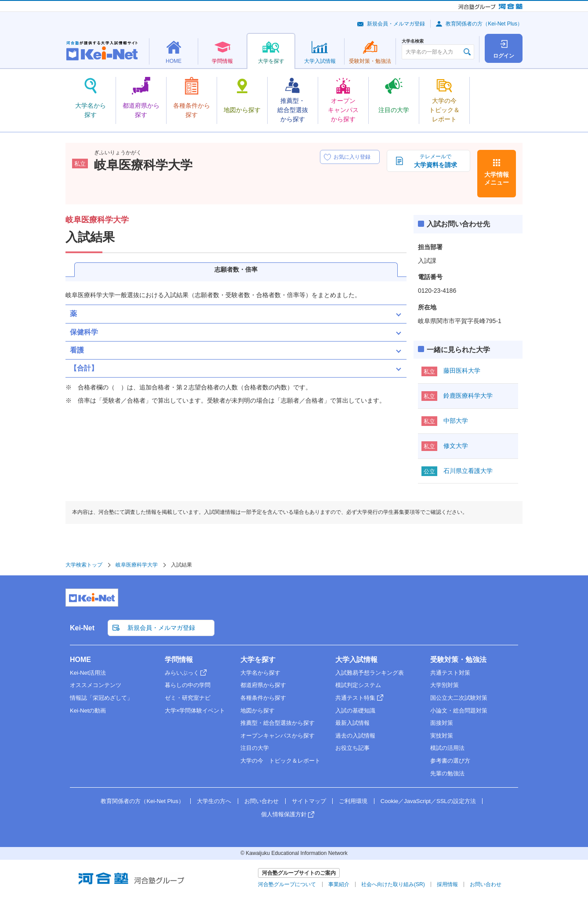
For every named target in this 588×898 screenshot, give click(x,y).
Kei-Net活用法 (88, 673)
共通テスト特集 (355, 698)
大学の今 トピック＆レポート (280, 761)
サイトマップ (309, 801)
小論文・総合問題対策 (459, 711)
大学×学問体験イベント (195, 711)
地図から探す (258, 711)
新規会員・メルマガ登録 (396, 24)
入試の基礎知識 (355, 711)
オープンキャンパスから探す (278, 736)
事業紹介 (339, 884)
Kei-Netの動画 (88, 711)
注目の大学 (255, 748)
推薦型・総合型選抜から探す (278, 723)
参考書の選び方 (450, 761)
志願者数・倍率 (236, 269)
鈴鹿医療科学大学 (468, 396)
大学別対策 (445, 685)
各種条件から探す (263, 698)
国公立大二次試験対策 (459, 698)
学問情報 (179, 660)
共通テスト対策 (450, 673)
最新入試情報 (352, 723)
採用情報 (447, 884)
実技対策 (442, 736)
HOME (80, 660)
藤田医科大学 (462, 371)
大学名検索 (413, 41)
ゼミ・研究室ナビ (188, 698)
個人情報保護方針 (284, 814)
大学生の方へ (214, 801)
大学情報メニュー (497, 178)
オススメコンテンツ (96, 685)
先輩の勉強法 (447, 773)
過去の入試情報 (355, 736)
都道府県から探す (263, 685)
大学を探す (258, 660)
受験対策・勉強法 (458, 660)
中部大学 (456, 421)
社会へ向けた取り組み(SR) (393, 884)
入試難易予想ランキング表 (370, 673)
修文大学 (456, 446)
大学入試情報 (356, 660)
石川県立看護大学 (468, 471)
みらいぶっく (182, 673)
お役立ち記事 (352, 748)
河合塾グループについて (287, 884)
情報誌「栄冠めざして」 (101, 698)
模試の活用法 (447, 748)
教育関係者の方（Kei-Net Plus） (484, 24)
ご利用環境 (353, 801)
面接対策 (442, 723)
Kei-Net (82, 628)
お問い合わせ (261, 801)
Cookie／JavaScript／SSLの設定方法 (428, 801)
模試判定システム (358, 685)
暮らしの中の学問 (188, 685)
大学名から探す (260, 673)
